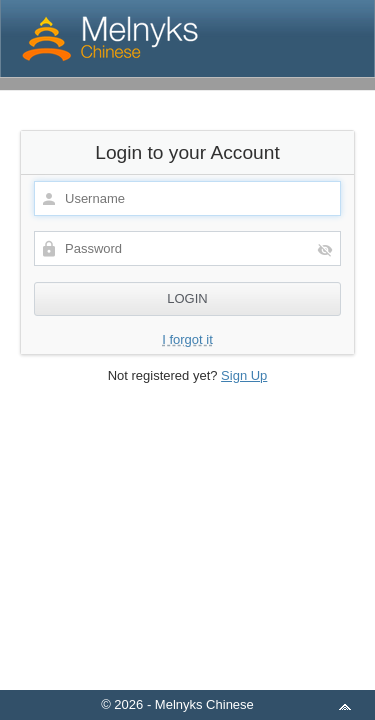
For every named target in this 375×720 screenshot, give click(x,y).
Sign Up (244, 375)
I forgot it (187, 339)
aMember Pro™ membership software (211, 678)
